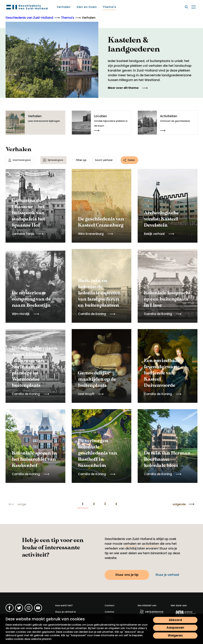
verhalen (130, 544)
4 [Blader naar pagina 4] (116, 504)
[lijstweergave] (53, 160)
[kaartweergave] (20, 160)
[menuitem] (64, 7)
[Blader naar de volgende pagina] (183, 504)
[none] (83, 504)
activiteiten (151, 544)
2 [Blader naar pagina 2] (94, 504)
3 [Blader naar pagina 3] (105, 504)
